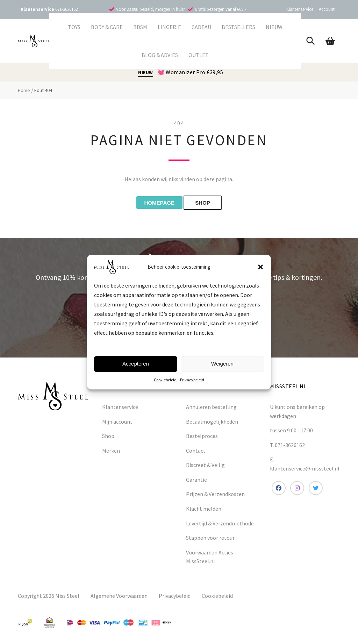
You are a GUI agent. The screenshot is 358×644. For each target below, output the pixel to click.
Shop (108, 437)
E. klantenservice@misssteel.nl (305, 465)
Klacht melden (204, 510)
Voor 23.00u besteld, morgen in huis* (151, 9)
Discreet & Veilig (205, 466)
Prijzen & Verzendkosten (215, 495)
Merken (111, 452)
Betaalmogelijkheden (212, 423)
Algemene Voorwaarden (119, 597)
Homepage (156, 203)
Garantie (196, 481)
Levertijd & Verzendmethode (220, 524)
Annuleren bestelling (211, 408)
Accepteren (136, 364)
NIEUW (146, 73)
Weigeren (222, 364)
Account (327, 9)
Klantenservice (300, 9)
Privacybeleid (192, 380)
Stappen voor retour (210, 539)
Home (24, 90)
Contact (196, 452)
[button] (260, 267)
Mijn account (117, 423)
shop (209, 203)
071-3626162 (66, 9)
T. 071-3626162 (287, 446)
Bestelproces (202, 437)
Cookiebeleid (165, 380)
